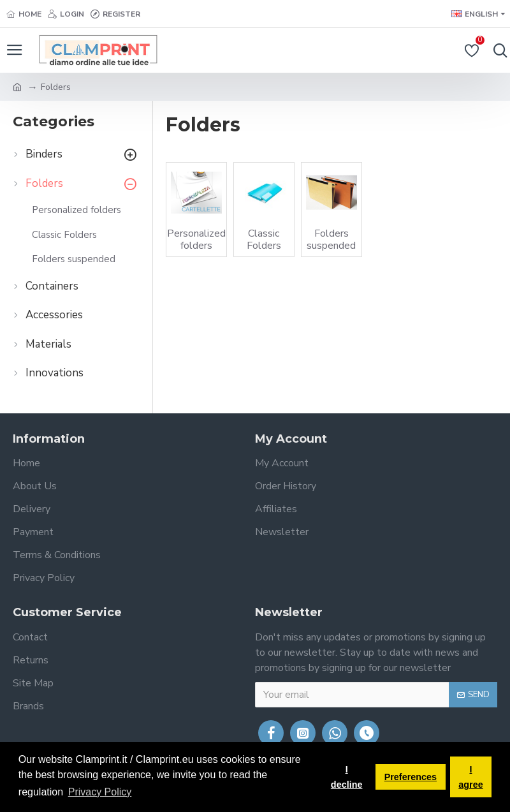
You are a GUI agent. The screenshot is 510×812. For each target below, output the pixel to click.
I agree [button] (470, 777)
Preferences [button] (411, 777)
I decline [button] (347, 777)
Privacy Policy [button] (100, 792)
